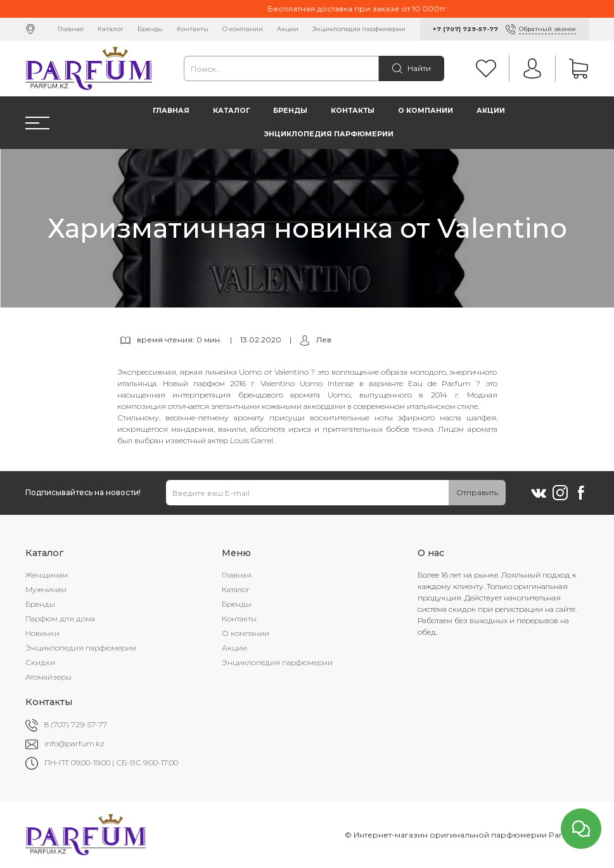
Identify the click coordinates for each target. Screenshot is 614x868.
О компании (243, 29)
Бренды (150, 29)
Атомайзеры (48, 677)
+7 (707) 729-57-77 (465, 29)
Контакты (193, 29)
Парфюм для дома (60, 619)
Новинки (42, 633)
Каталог (111, 29)
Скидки (40, 662)
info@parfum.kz (74, 743)
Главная (71, 29)
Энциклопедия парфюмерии (359, 29)
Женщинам (47, 575)
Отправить (477, 492)
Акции (288, 29)
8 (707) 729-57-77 (76, 724)
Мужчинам (46, 589)
